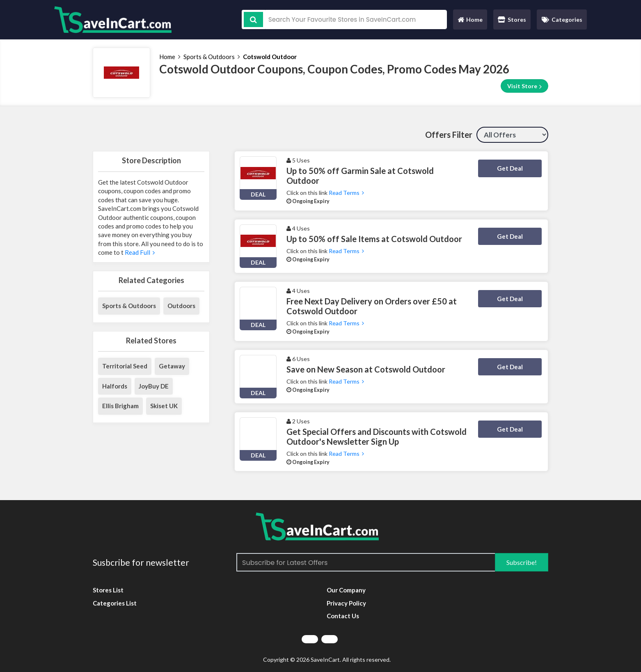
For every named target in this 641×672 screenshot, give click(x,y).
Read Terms (346, 193)
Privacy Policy (346, 603)
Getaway (172, 366)
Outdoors (181, 306)
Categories (562, 19)
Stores (512, 19)
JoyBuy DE (154, 386)
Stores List (108, 590)
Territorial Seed (125, 366)
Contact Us (343, 616)
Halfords (115, 386)
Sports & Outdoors (209, 57)
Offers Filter (449, 135)
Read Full (139, 252)
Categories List (115, 603)
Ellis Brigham (120, 406)
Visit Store (524, 86)
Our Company (346, 590)
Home (470, 22)
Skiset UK (164, 406)
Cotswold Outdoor (270, 57)
